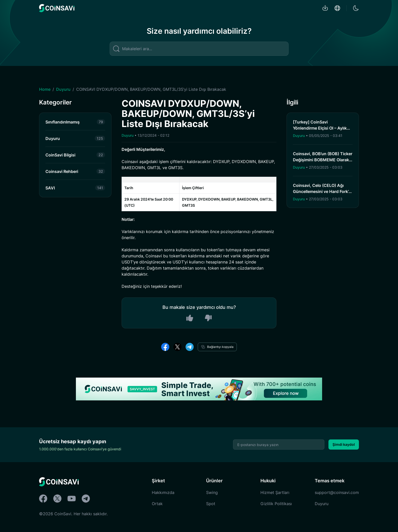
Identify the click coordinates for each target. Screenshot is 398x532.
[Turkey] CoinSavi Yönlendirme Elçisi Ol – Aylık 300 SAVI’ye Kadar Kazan (320, 128)
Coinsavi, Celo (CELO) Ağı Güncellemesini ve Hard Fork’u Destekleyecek (322, 191)
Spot (211, 504)
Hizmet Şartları (275, 492)
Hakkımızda (163, 492)
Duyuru (63, 89)
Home (45, 89)
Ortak (157, 504)
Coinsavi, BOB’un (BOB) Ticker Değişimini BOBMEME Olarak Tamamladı (323, 160)
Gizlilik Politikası (276, 504)
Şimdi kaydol (344, 444)
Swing (212, 492)
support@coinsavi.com (337, 492)
